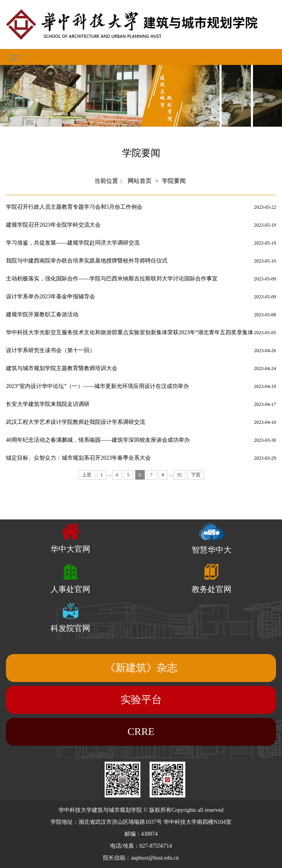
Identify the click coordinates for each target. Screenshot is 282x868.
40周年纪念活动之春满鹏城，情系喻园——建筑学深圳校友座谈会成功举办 (98, 440)
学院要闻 (174, 181)
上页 (87, 475)
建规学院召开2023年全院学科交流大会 (53, 225)
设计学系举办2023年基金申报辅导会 (51, 297)
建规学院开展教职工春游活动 (42, 314)
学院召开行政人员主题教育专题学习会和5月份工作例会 (74, 207)
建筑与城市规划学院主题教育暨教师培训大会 (62, 368)
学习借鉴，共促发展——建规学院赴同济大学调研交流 (73, 243)
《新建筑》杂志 (141, 668)
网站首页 (140, 181)
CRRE (141, 732)
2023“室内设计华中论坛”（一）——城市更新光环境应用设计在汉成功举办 (97, 386)
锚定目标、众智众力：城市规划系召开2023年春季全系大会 (78, 458)
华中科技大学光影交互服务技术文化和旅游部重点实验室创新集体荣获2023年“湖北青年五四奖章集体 (130, 332)
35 (179, 475)
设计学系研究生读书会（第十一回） (51, 350)
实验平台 (141, 700)
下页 (196, 475)
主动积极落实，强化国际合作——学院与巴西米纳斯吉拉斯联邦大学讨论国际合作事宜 (112, 279)
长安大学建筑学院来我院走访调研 (48, 404)
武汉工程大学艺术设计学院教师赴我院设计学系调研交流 (76, 422)
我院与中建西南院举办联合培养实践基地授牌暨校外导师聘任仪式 (87, 261)
